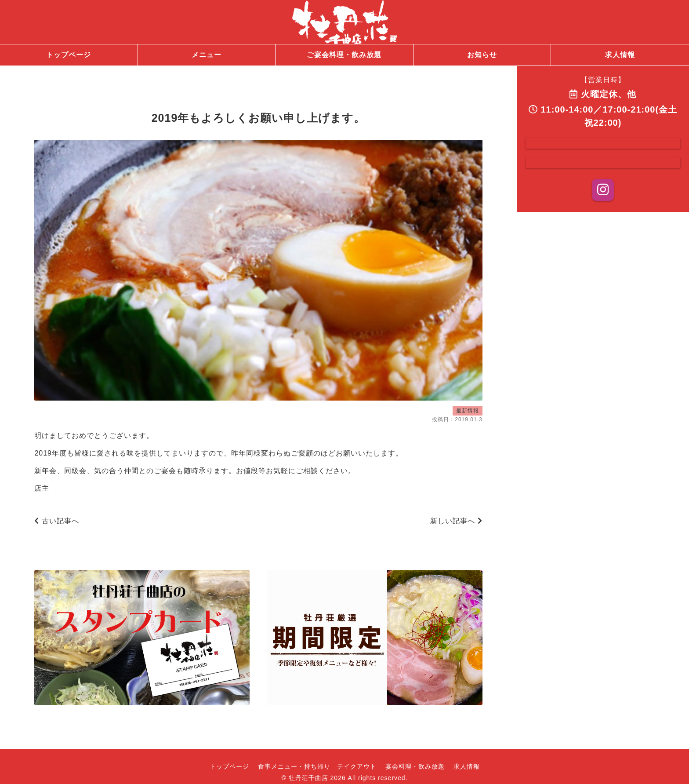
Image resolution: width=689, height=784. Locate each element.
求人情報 (467, 766)
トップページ (229, 766)
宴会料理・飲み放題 (415, 766)
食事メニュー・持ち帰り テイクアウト (317, 766)
